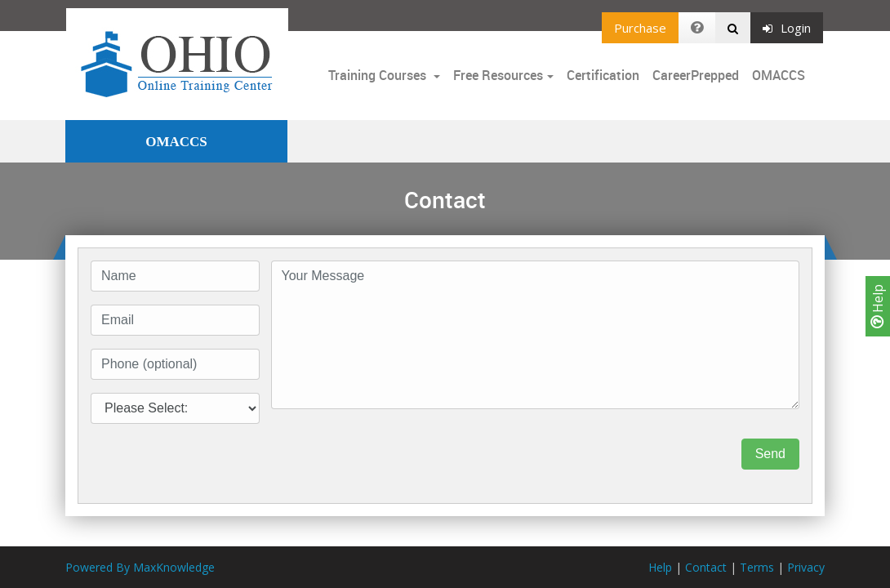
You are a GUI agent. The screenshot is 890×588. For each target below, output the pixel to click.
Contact (706, 567)
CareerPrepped (696, 75)
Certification (603, 75)
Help (878, 306)
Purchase (640, 28)
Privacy (806, 567)
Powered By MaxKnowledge (140, 567)
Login (787, 28)
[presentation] (395, 454)
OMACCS (779, 75)
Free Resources (498, 75)
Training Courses (379, 75)
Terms (757, 567)
